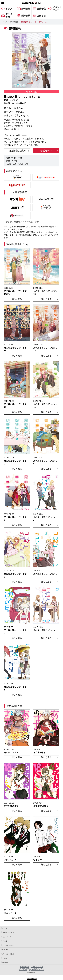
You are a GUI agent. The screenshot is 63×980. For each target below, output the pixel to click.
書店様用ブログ (24, 967)
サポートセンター (39, 968)
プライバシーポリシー (25, 968)
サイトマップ (23, 970)
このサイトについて (37, 967)
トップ (4, 22)
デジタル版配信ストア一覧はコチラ (22, 222)
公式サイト (46, 151)
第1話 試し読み (17, 151)
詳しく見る (17, 299)
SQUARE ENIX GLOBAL (37, 970)
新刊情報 (14, 22)
